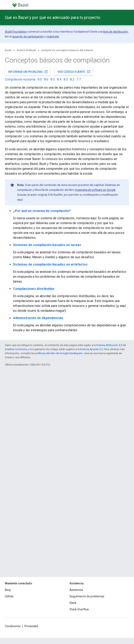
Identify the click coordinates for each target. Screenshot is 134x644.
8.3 (66, 79)
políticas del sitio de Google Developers (59, 353)
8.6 (46, 79)
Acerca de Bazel (26, 50)
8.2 (72, 79)
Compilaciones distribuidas (34, 289)
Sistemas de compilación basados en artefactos (50, 264)
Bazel (8, 50)
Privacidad (31, 626)
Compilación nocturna (20, 79)
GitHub (9, 596)
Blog (8, 590)
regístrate (53, 37)
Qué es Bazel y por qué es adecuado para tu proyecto (53, 17)
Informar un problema (28, 72)
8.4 (59, 79)
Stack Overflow (79, 609)
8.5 (53, 79)
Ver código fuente (74, 72)
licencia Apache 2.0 (91, 349)
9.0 (40, 79)
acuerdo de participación (28, 37)
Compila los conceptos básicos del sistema (67, 50)
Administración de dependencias (38, 318)
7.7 (79, 79)
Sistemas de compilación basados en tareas (47, 245)
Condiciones (13, 626)
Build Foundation (16, 32)
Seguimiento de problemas (87, 596)
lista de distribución (116, 32)
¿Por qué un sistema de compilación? (42, 211)
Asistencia (76, 590)
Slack (73, 603)
